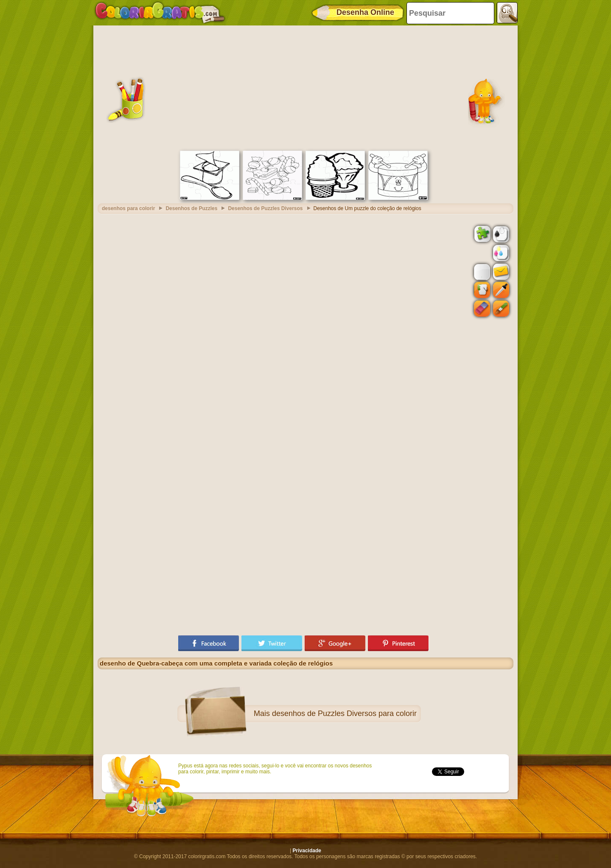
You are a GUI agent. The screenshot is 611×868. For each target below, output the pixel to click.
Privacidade (307, 851)
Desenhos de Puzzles (191, 208)
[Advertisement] (305, 87)
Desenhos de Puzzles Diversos (265, 208)
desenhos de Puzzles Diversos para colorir (344, 714)
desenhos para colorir (128, 208)
